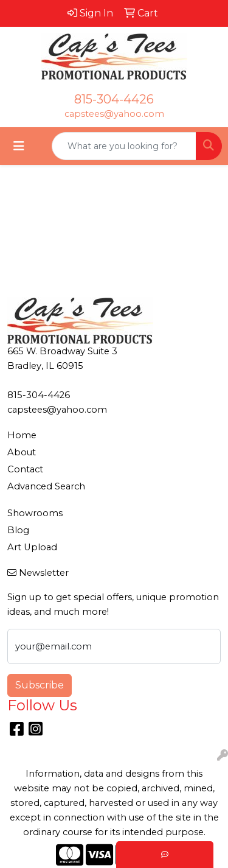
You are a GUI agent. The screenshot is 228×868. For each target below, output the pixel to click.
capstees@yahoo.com (114, 114)
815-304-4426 (114, 99)
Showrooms (35, 513)
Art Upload (32, 547)
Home (22, 435)
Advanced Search (46, 486)
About (22, 452)
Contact (25, 469)
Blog (18, 530)
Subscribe (40, 685)
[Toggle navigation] (19, 146)
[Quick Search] (124, 146)
